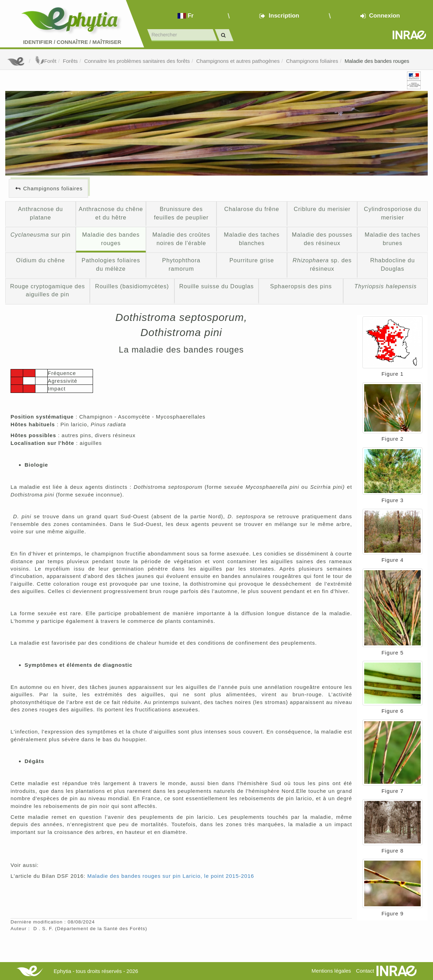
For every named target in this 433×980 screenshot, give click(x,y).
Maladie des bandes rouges (377, 61)
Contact (365, 971)
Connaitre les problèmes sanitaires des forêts (137, 61)
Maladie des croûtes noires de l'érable (181, 239)
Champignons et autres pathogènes (238, 61)
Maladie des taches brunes (392, 239)
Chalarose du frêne (252, 209)
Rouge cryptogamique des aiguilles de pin (48, 290)
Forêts (70, 61)
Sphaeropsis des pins (301, 286)
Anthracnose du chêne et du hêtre (111, 213)
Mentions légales (331, 971)
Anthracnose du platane (40, 213)
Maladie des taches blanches (252, 239)
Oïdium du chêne (41, 260)
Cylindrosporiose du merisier (392, 213)
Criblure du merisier (322, 209)
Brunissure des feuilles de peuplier (181, 213)
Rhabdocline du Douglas (392, 264)
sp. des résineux (322, 264)
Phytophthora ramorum (181, 264)
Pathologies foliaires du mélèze (111, 264)
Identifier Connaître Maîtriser (72, 42)
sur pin (41, 235)
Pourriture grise (252, 260)
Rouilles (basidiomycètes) (132, 286)
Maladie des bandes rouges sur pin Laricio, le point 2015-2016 (171, 876)
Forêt (45, 61)
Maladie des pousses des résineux (322, 239)
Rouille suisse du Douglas (217, 286)
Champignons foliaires (312, 61)
